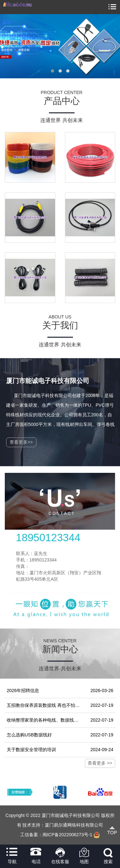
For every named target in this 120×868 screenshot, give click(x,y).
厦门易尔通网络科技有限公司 (74, 825)
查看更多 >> (100, 763)
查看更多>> (21, 442)
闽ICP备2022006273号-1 (68, 835)
